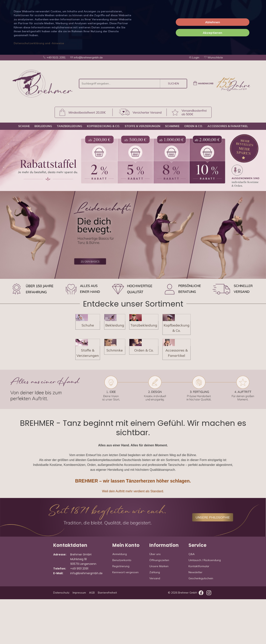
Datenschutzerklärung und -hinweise (39, 43)
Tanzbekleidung (69, 126)
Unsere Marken (159, 611)
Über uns (155, 599)
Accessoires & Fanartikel (228, 126)
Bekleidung (43, 126)
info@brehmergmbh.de (87, 57)
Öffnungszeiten (159, 605)
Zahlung (155, 617)
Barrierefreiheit (107, 637)
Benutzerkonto (122, 605)
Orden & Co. (193, 126)
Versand (155, 623)
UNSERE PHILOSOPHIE (213, 562)
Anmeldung (120, 599)
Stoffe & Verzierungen (142, 126)
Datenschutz (61, 637)
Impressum (79, 637)
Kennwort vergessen (125, 617)
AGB (92, 637)
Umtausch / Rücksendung (205, 605)
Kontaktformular (199, 611)
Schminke (172, 126)
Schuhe (24, 126)
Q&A (192, 599)
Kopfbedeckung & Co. (103, 126)
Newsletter (195, 617)
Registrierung (121, 611)
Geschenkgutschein (201, 623)
